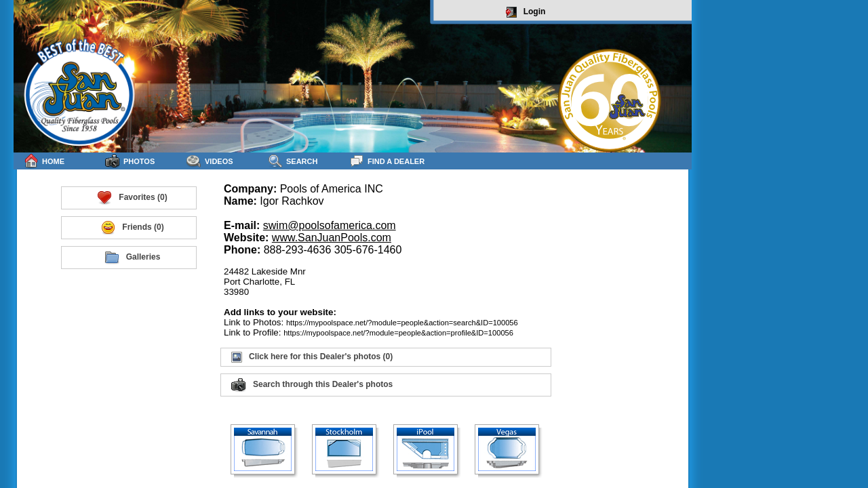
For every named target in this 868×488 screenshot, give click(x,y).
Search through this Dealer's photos (312, 385)
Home (44, 161)
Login (526, 12)
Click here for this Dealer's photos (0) (312, 357)
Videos (210, 161)
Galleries (133, 258)
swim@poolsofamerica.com (330, 225)
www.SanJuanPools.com (332, 238)
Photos (130, 161)
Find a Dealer (387, 161)
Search (293, 161)
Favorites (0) (132, 198)
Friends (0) (132, 228)
